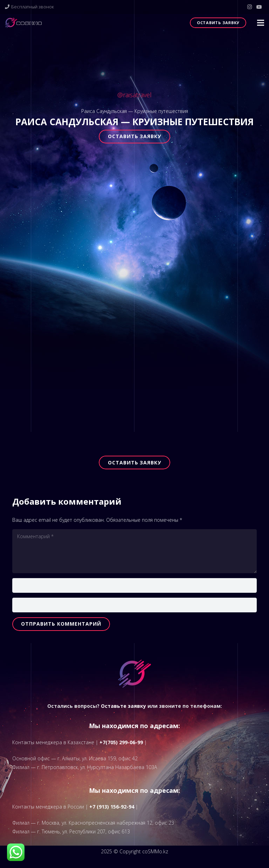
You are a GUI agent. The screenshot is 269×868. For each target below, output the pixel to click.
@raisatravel (134, 95)
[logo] (23, 23)
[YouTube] (259, 7)
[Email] (134, 605)
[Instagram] (249, 7)
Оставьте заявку (123, 706)
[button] (261, 23)
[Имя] (134, 585)
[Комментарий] (134, 551)
